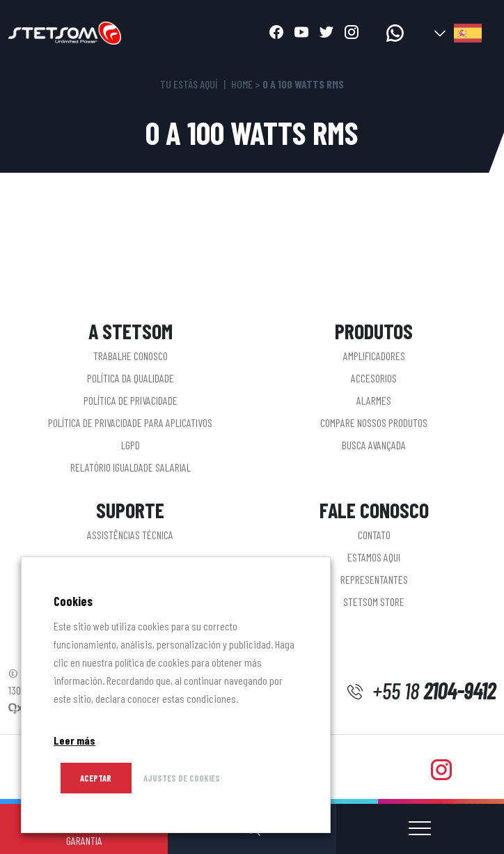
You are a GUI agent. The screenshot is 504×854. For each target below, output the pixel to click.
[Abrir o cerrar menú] (420, 829)
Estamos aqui (374, 557)
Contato (374, 535)
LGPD (131, 445)
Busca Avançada (374, 445)
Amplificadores (374, 356)
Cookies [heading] (73, 601)
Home (242, 84)
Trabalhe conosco (131, 356)
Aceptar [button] (96, 778)
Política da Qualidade (131, 378)
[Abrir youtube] (301, 33)
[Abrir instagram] (352, 33)
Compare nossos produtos (374, 422)
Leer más (74, 740)
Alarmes (374, 400)
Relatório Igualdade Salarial (131, 467)
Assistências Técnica (130, 535)
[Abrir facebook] (276, 33)
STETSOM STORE (374, 601)
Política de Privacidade (131, 400)
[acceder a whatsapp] (395, 33)
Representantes (374, 579)
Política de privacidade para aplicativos (130, 422)
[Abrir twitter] (326, 33)
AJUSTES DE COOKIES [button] (182, 778)
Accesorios (374, 378)
